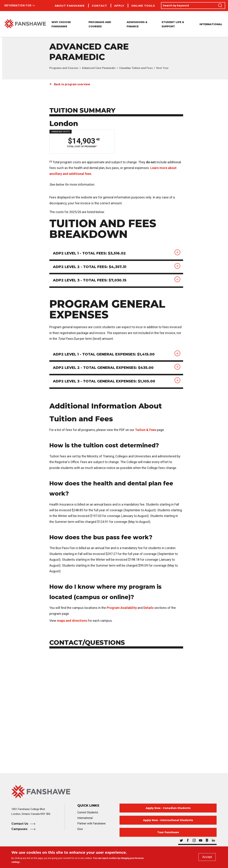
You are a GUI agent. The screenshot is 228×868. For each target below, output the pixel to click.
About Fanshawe (70, 6)
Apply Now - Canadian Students (168, 808)
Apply (119, 6)
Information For (18, 6)
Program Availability (122, 608)
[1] (96, 146)
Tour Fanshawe (168, 832)
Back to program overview (72, 84)
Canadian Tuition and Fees (136, 68)
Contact (99, 6)
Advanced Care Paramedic (99, 68)
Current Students (88, 813)
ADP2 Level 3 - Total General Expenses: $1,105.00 (104, 382)
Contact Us (20, 824)
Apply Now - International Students (168, 820)
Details (148, 608)
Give (80, 829)
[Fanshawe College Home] (114, 792)
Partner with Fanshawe (91, 824)
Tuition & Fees (146, 430)
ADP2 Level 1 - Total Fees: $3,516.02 (90, 253)
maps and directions (72, 621)
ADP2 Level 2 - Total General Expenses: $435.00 (103, 368)
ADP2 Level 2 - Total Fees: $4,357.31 (90, 267)
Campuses (20, 829)
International (211, 24)
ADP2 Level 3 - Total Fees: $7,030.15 (90, 281)
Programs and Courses (64, 68)
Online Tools (143, 6)
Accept (207, 857)
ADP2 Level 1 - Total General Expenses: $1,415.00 (104, 354)
